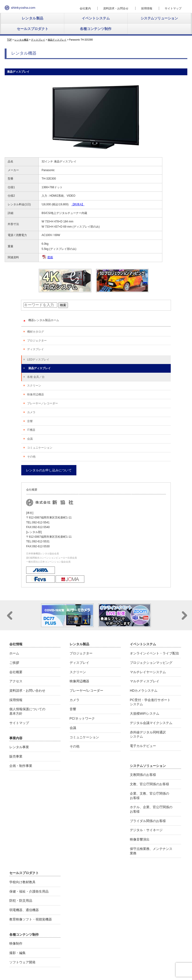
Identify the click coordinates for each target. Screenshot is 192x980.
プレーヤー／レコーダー (43, 403)
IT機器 (31, 430)
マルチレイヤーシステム (148, 672)
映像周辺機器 (36, 394)
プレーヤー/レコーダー (86, 691)
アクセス (16, 681)
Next (184, 616)
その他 (31, 457)
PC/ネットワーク (82, 718)
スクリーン (34, 386)
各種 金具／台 (36, 377)
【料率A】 (78, 204)
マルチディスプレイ (145, 681)
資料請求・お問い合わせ (27, 691)
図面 (50, 257)
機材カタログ (36, 332)
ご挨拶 (14, 663)
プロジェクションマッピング (151, 663)
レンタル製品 (33, 18)
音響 (30, 421)
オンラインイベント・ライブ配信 (154, 653)
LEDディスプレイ (38, 360)
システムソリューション (159, 18)
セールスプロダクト (33, 29)
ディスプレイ (36, 349)
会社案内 (85, 8)
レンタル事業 (19, 747)
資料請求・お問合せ (116, 8)
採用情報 (147, 8)
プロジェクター (37, 341)
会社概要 (16, 672)
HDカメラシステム (144, 691)
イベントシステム (96, 18)
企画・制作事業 (21, 766)
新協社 (20, 8)
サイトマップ (173, 8)
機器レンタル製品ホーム (44, 320)
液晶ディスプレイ (39, 368)
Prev (10, 616)
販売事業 (16, 756)
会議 (30, 439)
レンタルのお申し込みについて (49, 470)
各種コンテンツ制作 (96, 29)
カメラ (31, 412)
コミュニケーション (40, 448)
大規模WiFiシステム (145, 713)
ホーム (14, 653)
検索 (63, 305)
